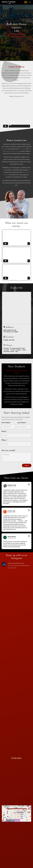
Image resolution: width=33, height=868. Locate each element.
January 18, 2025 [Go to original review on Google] (12, 487)
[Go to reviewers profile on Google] (5, 486)
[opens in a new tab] (17, 815)
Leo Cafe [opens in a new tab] (22, 149)
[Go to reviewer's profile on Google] (5, 512)
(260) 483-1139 (9, 340)
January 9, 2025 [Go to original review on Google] (11, 512)
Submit (27, 466)
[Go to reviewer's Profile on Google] (5, 537)
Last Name (22, 423)
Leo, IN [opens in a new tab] (4, 149)
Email (4, 431)
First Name (6, 423)
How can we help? (8, 451)
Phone (4, 440)
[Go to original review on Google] (29, 486)
